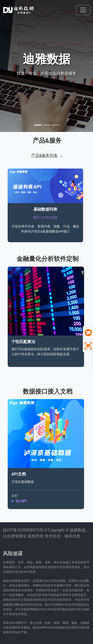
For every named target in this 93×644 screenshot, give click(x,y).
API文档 (19, 474)
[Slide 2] (47, 125)
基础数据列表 (45, 209)
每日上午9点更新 (45, 217)
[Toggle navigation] (83, 10)
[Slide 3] (56, 125)
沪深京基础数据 (23, 482)
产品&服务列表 (47, 155)
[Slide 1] (38, 125)
